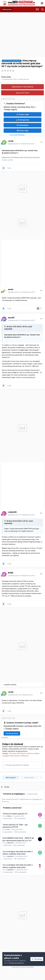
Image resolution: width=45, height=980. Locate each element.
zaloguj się (32, 749)
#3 (41, 319)
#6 (41, 693)
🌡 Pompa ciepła (23, 114)
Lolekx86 (12, 512)
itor (8, 829)
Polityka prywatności (17, 963)
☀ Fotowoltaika (23, 125)
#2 (41, 290)
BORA (11, 573)
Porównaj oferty (12, 733)
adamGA (10, 843)
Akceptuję (37, 959)
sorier (11, 289)
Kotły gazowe (24, 79)
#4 (41, 513)
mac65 (11, 318)
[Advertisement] (22, 34)
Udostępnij (11, 777)
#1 (41, 142)
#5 (41, 574)
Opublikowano (21, 144)
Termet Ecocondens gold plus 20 (15, 814)
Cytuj (9, 168)
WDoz (9, 816)
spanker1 (10, 856)
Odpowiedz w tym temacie (22, 87)
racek (9, 77)
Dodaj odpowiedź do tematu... (17, 765)
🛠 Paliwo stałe (23, 131)
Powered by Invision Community (23, 967)
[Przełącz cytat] (5, 327)
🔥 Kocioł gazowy (22, 120)
